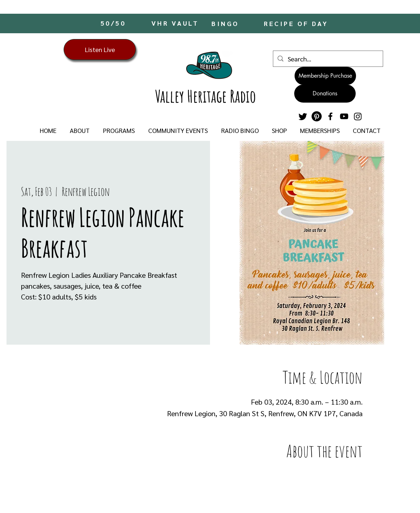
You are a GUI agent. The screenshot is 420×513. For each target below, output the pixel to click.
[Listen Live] (100, 49)
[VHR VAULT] (176, 23)
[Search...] (328, 59)
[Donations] (325, 94)
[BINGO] (226, 23)
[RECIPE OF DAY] (297, 23)
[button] (80, 130)
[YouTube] (344, 116)
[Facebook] (330, 116)
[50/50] (114, 23)
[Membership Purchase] (325, 76)
